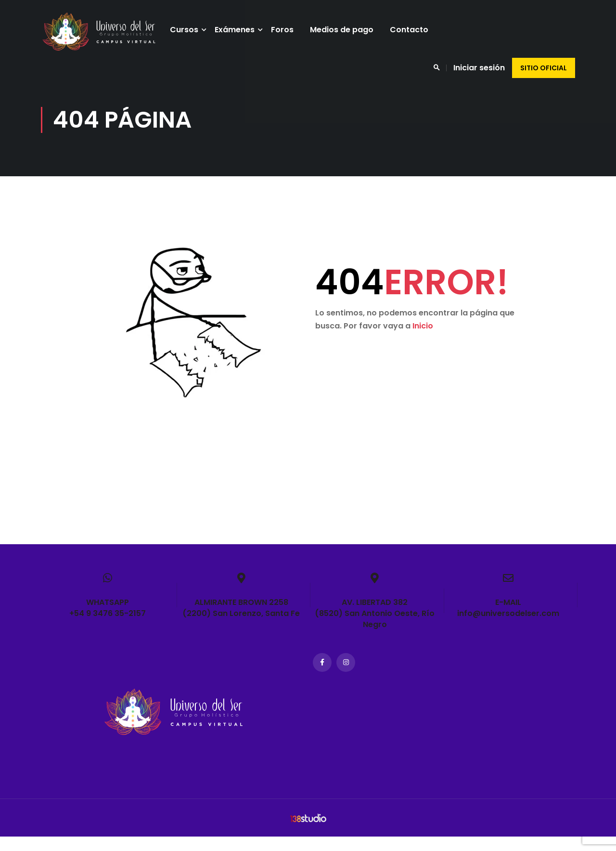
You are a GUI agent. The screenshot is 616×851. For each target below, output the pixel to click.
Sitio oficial (544, 68)
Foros (286, 30)
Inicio (423, 340)
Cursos (188, 30)
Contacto (413, 30)
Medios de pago (346, 30)
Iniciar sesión (479, 68)
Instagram (346, 677)
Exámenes (238, 30)
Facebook (322, 677)
